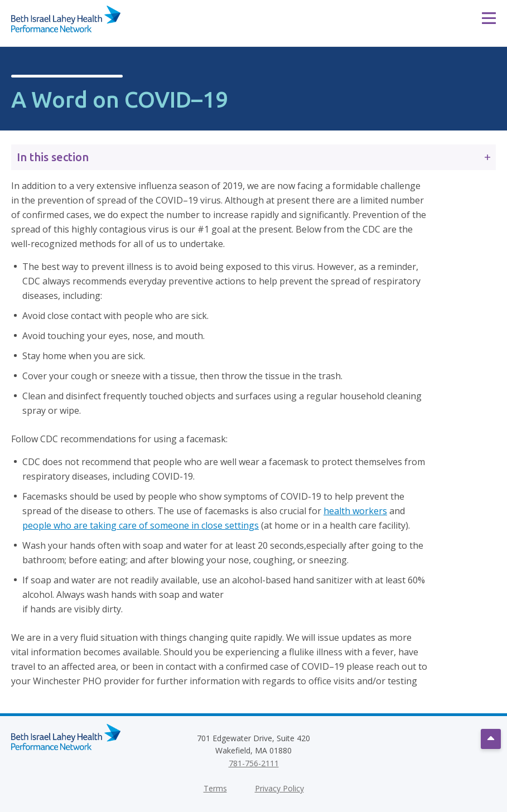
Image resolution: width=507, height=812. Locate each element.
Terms (215, 788)
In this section (253, 157)
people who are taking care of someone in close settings (141, 525)
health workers (355, 511)
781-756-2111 (254, 763)
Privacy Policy (279, 788)
